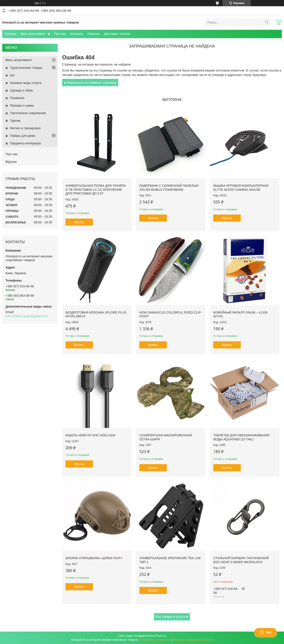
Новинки (94, 34)
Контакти (77, 34)
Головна (10, 34)
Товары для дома (23, 136)
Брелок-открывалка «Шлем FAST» (94, 558)
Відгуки (11, 162)
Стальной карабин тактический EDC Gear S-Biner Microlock (241, 560)
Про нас (60, 34)
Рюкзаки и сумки (22, 105)
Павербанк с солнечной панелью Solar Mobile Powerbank (169, 188)
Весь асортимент (33, 34)
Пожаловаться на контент (155, 640)
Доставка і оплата (117, 34)
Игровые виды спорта (26, 83)
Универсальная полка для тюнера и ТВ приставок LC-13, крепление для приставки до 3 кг (96, 190)
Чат (266, 632)
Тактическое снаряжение (28, 113)
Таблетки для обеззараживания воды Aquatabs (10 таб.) (241, 437)
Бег (12, 75)
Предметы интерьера (25, 143)
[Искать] (267, 22)
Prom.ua (161, 636)
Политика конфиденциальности (193, 640)
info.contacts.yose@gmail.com (27, 316)
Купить (79, 222)
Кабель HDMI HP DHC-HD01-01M (90, 435)
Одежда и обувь (22, 90)
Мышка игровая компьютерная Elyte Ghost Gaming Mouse (241, 188)
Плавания (17, 98)
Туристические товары (26, 68)
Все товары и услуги (171, 617)
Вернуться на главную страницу (92, 82)
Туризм (15, 121)
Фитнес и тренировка (25, 128)
